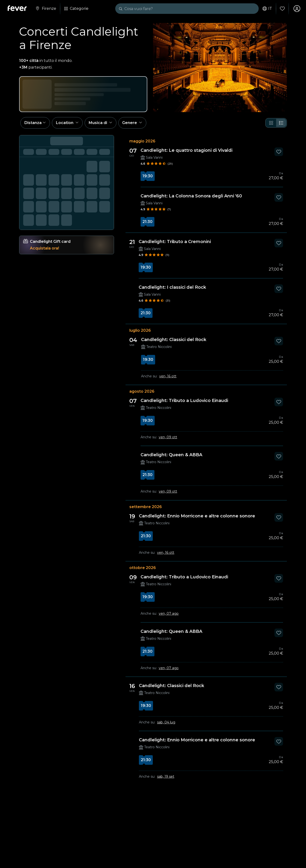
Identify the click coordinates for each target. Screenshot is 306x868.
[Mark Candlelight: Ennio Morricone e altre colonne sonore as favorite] (279, 518)
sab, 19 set (166, 777)
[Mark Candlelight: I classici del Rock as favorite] (279, 289)
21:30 (148, 222)
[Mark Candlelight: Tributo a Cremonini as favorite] (279, 243)
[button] (35, 123)
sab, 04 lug (166, 722)
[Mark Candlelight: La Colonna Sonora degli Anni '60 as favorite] (279, 197)
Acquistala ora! (44, 248)
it (267, 9)
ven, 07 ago (169, 614)
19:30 (148, 176)
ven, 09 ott (168, 437)
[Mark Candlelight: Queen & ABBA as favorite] (279, 456)
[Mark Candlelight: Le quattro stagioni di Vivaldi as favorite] (279, 152)
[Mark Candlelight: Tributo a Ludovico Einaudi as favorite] (279, 402)
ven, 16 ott (168, 376)
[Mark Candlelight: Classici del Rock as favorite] (279, 341)
